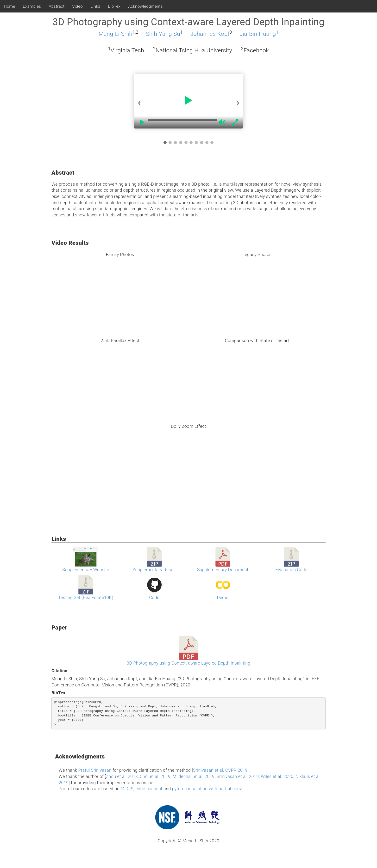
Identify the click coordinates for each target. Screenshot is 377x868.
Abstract (57, 6)
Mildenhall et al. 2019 (194, 776)
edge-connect (149, 789)
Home (9, 6)
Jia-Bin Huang (258, 34)
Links (95, 6)
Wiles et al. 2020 (277, 776)
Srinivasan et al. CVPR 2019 (220, 770)
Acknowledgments (145, 6)
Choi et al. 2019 (155, 776)
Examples (32, 6)
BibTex (114, 6)
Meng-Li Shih (116, 34)
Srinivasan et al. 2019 (238, 776)
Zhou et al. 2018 (122, 776)
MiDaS (127, 789)
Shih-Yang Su (163, 34)
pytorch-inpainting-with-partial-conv (207, 789)
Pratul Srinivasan (95, 770)
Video (77, 6)
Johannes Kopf (210, 34)
